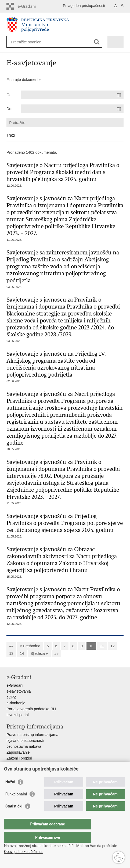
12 (113, 646)
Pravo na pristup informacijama (32, 735)
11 (102, 646)
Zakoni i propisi (19, 758)
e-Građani (15, 685)
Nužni (10, 793)
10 (91, 646)
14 (22, 653)
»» (56, 653)
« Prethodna (30, 646)
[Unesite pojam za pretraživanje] (30, 42)
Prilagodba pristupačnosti (84, 6)
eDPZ (11, 697)
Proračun (14, 764)
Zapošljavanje (18, 752)
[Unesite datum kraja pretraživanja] (72, 109)
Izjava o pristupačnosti (25, 741)
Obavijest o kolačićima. (23, 852)
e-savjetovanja (19, 691)
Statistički (14, 817)
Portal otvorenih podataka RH (31, 709)
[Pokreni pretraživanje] (97, 42)
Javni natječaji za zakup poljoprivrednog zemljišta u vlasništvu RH (61, 770)
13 (11, 653)
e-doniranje (16, 703)
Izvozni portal (17, 715)
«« (11, 646)
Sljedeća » (39, 653)
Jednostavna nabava (24, 746)
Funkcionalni (16, 805)
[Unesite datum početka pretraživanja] (72, 95)
